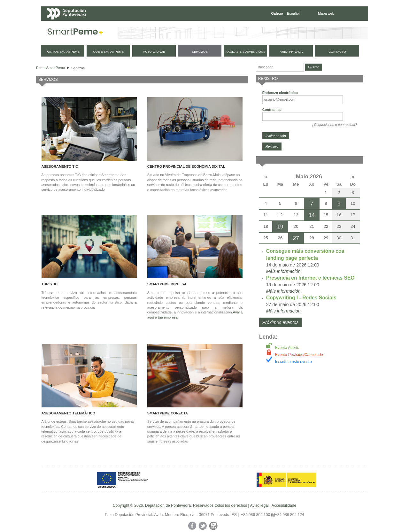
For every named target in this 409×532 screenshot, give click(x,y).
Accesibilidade (284, 505)
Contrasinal (272, 110)
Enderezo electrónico (280, 93)
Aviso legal (259, 505)
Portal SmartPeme (50, 68)
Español (293, 13)
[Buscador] (280, 67)
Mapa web (326, 13)
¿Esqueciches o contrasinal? (334, 125)
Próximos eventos (281, 322)
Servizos (78, 68)
